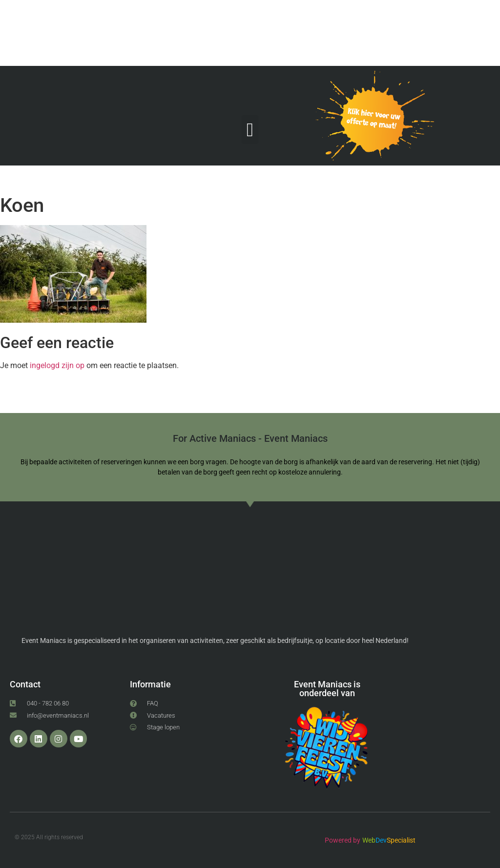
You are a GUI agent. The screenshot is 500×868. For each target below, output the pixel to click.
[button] (250, 130)
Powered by (343, 840)
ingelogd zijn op (57, 365)
